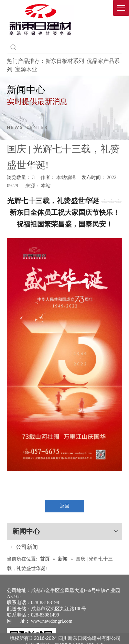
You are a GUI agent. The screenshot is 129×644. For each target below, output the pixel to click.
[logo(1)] (40, 20)
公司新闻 (24, 547)
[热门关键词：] (13, 47)
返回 (65, 506)
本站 (46, 186)
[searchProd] (71, 47)
